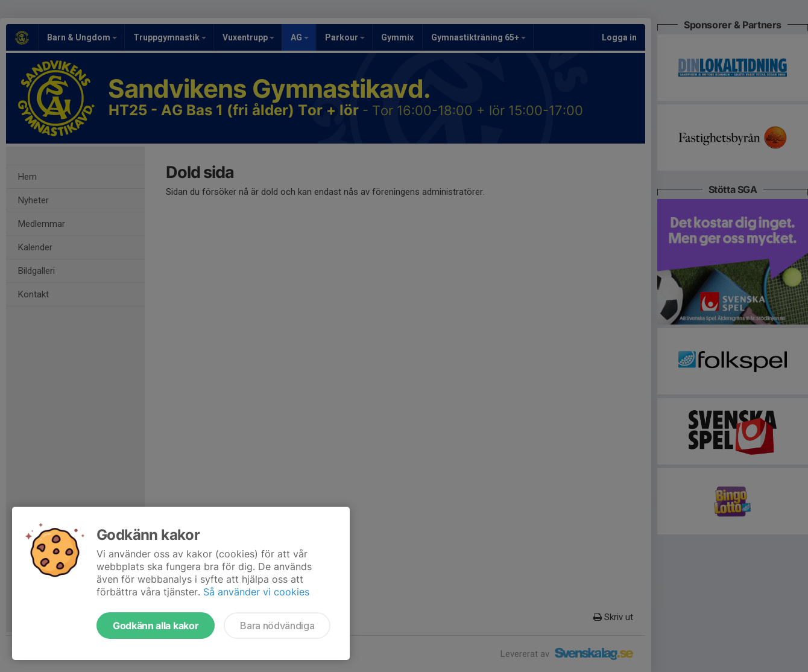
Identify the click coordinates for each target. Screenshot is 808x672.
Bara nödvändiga (277, 626)
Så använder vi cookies (256, 592)
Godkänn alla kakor (156, 626)
